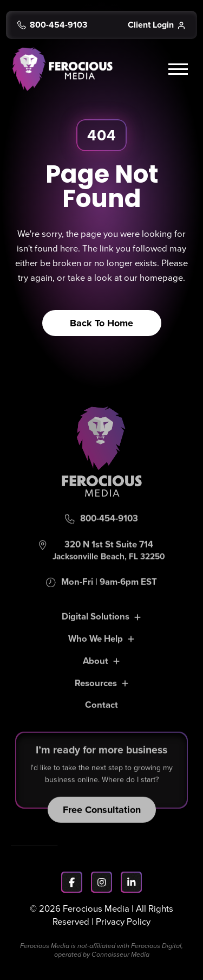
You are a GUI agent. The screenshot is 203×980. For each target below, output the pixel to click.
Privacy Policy (123, 922)
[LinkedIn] (131, 882)
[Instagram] (101, 882)
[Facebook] (72, 882)
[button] (180, 69)
